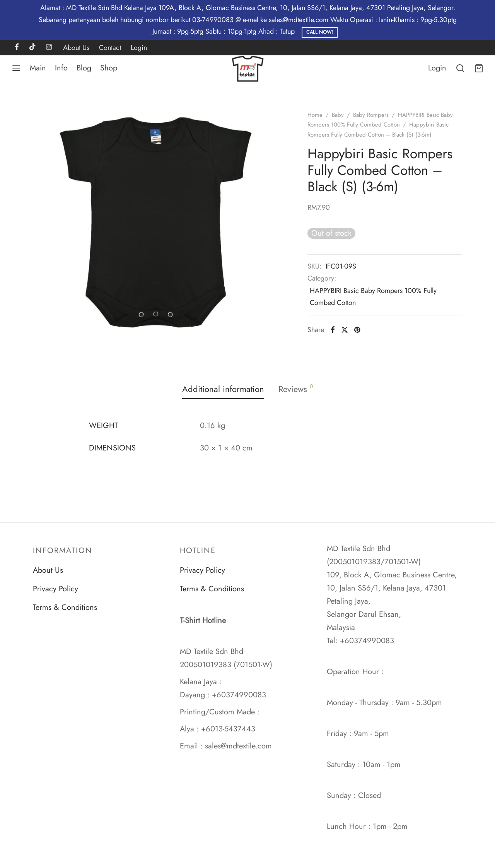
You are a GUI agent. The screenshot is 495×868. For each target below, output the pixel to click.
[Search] (460, 68)
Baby (338, 115)
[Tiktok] (32, 48)
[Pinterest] (357, 330)
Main (38, 68)
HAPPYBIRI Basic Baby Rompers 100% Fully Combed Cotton (373, 297)
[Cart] (479, 68)
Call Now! (320, 32)
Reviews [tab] (296, 389)
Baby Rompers (371, 115)
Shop (109, 68)
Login (139, 48)
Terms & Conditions (65, 607)
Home (315, 115)
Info (61, 68)
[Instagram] (49, 48)
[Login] (437, 68)
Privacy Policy (55, 589)
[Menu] (16, 68)
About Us (76, 48)
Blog (84, 68)
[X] (345, 330)
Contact (110, 48)
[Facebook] (17, 48)
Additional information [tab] (223, 389)
